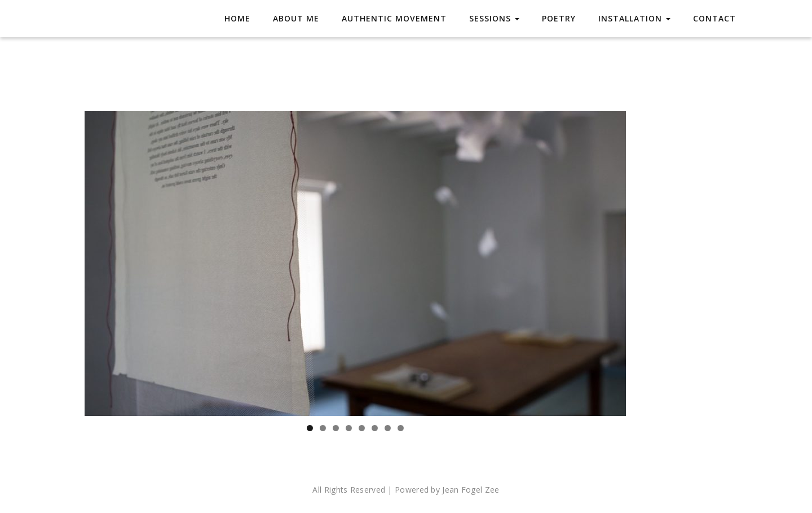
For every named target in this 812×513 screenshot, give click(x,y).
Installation (634, 18)
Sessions (494, 18)
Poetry (559, 18)
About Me (296, 18)
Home (237, 18)
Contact (714, 18)
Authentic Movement (394, 18)
